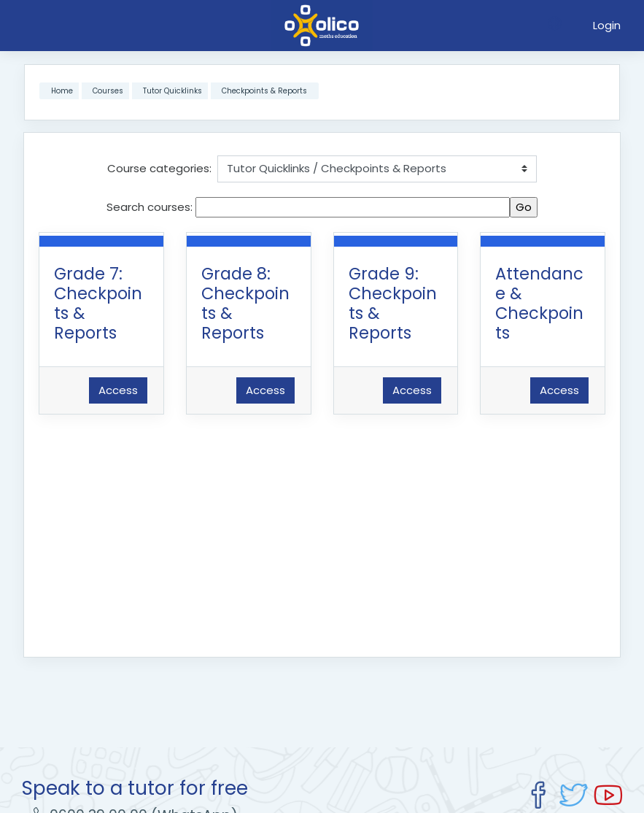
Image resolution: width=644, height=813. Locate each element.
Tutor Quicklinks (172, 91)
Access (118, 390)
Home (62, 91)
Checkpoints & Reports (264, 91)
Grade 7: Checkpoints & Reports (98, 303)
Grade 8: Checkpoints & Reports (245, 303)
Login (607, 25)
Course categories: (159, 168)
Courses (108, 91)
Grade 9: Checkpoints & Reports (393, 303)
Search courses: (151, 207)
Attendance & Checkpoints (539, 303)
